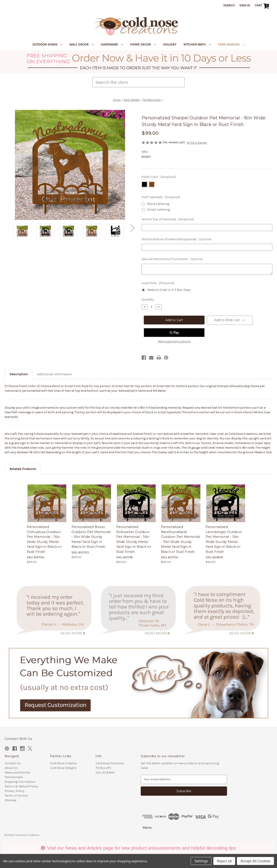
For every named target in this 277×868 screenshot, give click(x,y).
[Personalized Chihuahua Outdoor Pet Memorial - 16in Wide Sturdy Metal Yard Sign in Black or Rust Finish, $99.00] (47, 504)
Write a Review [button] (197, 143)
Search (229, 5)
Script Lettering (159, 210)
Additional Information (55, 374)
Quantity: (148, 299)
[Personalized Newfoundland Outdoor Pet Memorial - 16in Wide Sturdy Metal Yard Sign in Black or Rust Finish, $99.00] (181, 504)
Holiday (170, 44)
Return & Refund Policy (21, 786)
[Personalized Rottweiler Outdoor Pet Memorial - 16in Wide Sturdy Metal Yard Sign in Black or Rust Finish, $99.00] (136, 504)
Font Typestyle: (161, 197)
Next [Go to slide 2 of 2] (132, 228)
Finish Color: (159, 177)
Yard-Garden (231, 44)
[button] (139, 62)
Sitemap (11, 800)
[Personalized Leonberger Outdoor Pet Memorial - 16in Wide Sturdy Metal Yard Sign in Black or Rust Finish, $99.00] (226, 504)
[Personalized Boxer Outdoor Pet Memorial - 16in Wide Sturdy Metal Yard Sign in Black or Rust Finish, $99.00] (92, 504)
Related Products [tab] (23, 469)
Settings (201, 861)
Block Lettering (158, 204)
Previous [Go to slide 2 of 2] (8, 228)
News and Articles (17, 772)
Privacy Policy (15, 791)
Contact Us (13, 763)
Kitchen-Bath (197, 44)
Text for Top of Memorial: (168, 219)
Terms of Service (16, 796)
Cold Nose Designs (63, 768)
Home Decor (143, 44)
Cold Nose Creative (63, 763)
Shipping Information (20, 782)
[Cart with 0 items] (262, 6)
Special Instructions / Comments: (172, 259)
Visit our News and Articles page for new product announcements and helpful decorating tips (138, 848)
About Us (11, 768)
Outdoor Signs (47, 44)
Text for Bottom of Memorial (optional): (176, 239)
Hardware (112, 44)
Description (18, 374)
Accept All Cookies (255, 861)
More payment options (174, 341)
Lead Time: (158, 283)
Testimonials (14, 777)
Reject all (224, 861)
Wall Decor (81, 44)
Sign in (245, 5)
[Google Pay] (174, 333)
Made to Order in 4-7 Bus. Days (169, 290)
